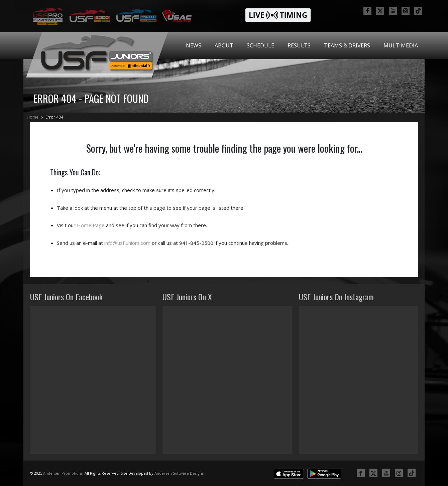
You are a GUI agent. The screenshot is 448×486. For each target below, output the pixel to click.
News (194, 45)
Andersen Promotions (63, 473)
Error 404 (54, 117)
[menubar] (302, 46)
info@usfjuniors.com (127, 243)
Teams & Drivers (347, 45)
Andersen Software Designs (179, 473)
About (224, 45)
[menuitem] (194, 46)
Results (299, 45)
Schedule (260, 45)
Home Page (91, 225)
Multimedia (401, 45)
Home (33, 117)
